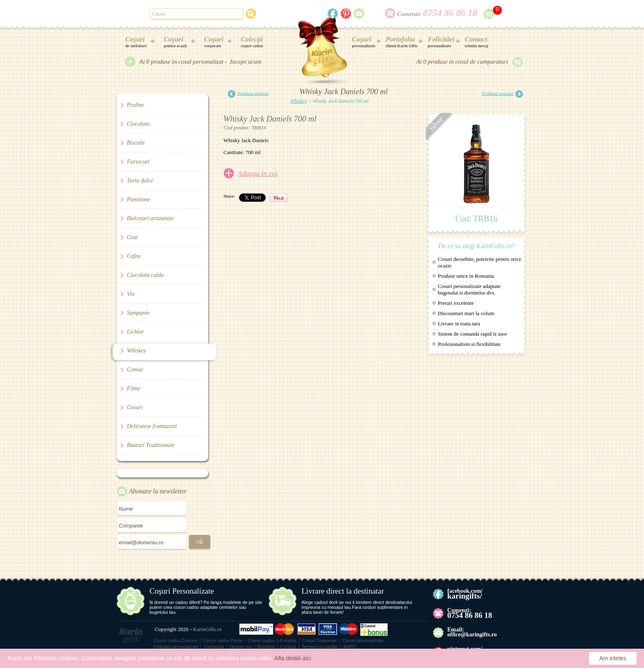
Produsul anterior (248, 94)
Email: (455, 630)
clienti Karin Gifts (402, 42)
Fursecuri (138, 162)
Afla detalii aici (293, 658)
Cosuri (135, 407)
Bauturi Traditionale (151, 445)
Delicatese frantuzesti (152, 426)
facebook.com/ (465, 594)
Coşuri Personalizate (182, 591)
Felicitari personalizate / (177, 647)
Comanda (214, 647)
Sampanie (138, 313)
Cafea (134, 256)
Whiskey (137, 351)
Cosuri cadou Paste (223, 640)
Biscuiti (136, 143)
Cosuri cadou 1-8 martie (272, 640)
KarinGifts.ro (207, 629)
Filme (134, 388)
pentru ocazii (175, 42)
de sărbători (136, 42)
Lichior (135, 332)
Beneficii (266, 647)
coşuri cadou (252, 42)
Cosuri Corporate (320, 640)
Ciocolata (138, 124)
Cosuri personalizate (363, 640)
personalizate (364, 42)
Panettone (139, 199)
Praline (136, 105)
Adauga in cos (258, 174)
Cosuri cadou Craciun (175, 640)
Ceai (132, 237)
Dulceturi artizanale (150, 218)
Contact (288, 647)
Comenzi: (437, 14)
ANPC (350, 647)
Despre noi (240, 647)
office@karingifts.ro (472, 635)
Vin (131, 294)
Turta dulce (140, 181)
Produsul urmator (503, 94)
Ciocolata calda (145, 275)
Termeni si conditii (319, 647)
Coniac (135, 370)
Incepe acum (246, 62)
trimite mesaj (477, 42)
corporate (214, 42)
